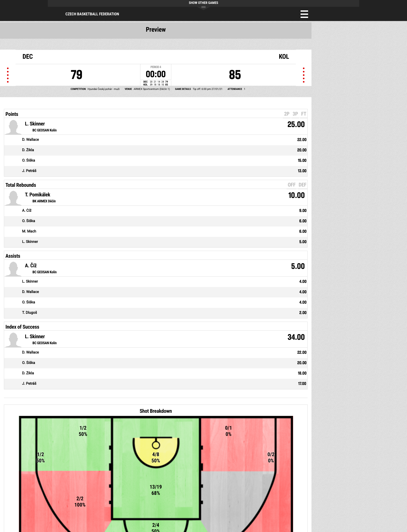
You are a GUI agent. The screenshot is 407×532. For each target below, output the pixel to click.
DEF (303, 185)
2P (287, 114)
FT (304, 114)
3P (295, 114)
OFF (291, 185)
